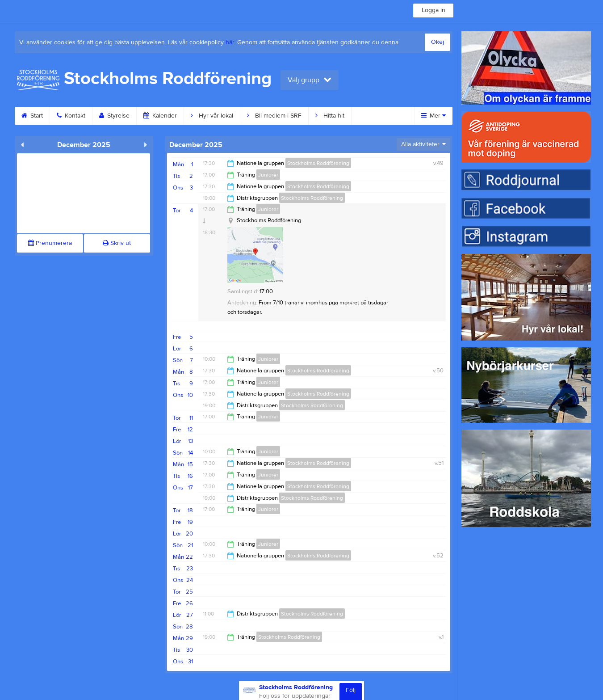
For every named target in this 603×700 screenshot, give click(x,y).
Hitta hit (330, 116)
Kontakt (71, 116)
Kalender (160, 116)
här (230, 42)
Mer (433, 116)
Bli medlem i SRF (274, 116)
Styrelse (114, 116)
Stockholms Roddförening (318, 163)
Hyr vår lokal (212, 116)
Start (32, 116)
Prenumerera (50, 243)
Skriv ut (117, 243)
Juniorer (268, 175)
